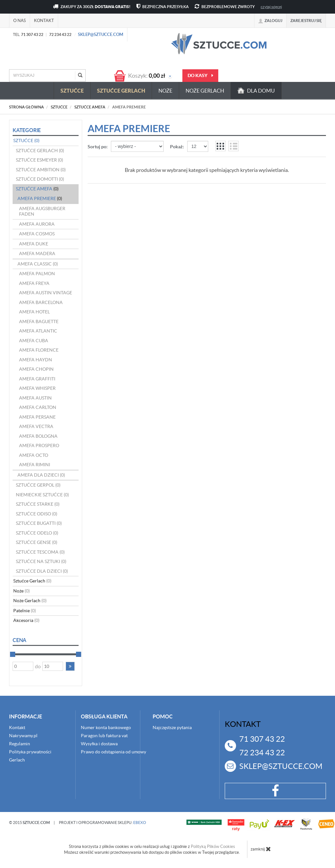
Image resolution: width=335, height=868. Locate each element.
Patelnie (25, 611)
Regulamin (20, 744)
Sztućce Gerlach (121, 91)
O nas (20, 21)
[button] (70, 666)
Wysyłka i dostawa (99, 744)
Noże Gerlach (205, 91)
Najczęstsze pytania (172, 727)
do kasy (200, 75)
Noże (165, 91)
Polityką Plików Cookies (213, 846)
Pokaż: (177, 147)
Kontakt (44, 21)
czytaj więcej (271, 7)
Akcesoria (26, 620)
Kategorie (27, 130)
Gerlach (17, 760)
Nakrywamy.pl (23, 736)
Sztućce (72, 91)
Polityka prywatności (30, 752)
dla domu (256, 90)
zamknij (261, 849)
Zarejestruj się (306, 21)
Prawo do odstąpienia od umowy (113, 752)
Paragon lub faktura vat (104, 736)
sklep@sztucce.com (101, 34)
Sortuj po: (98, 147)
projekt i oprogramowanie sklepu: (103, 823)
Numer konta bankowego (106, 727)
